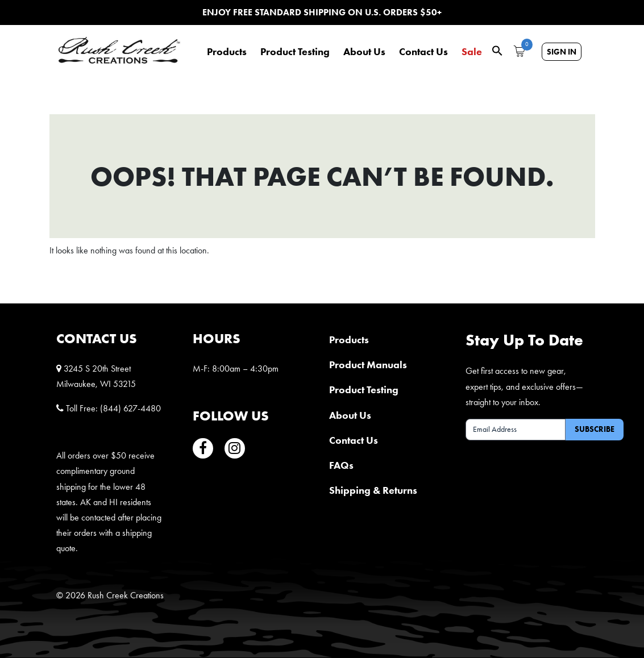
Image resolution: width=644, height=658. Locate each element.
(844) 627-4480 (130, 408)
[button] (497, 50)
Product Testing (295, 52)
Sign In (562, 52)
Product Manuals (368, 365)
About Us (364, 52)
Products (227, 52)
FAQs (341, 465)
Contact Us (423, 52)
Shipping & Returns (373, 490)
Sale (472, 52)
